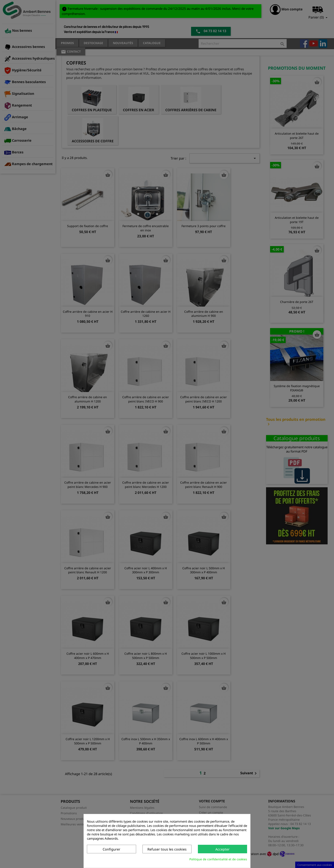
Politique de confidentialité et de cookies (218, 859)
